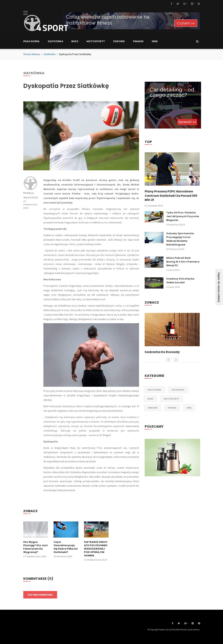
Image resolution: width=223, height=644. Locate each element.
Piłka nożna (155, 390)
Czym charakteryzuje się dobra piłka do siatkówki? (66, 547)
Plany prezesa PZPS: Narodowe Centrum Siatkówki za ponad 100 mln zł (171, 196)
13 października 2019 (96, 560)
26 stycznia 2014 (175, 249)
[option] (172, 334)
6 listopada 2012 (154, 206)
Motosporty (172, 399)
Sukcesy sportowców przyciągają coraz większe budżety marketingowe (180, 239)
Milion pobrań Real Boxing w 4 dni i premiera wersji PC (183, 262)
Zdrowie (153, 408)
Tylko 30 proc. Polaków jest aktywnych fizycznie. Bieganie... (183, 216)
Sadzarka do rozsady (162, 352)
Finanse (172, 408)
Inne (189, 408)
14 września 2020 (63, 556)
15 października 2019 (30, 205)
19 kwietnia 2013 (176, 225)
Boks (151, 399)
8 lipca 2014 (173, 287)
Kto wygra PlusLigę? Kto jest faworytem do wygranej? (36, 547)
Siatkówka (50, 54)
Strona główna (32, 54)
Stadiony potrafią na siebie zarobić (180, 281)
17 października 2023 (35, 556)
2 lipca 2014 (173, 270)
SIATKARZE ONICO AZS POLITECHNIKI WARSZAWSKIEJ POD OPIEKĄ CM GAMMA (96, 549)
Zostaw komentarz (40, 595)
